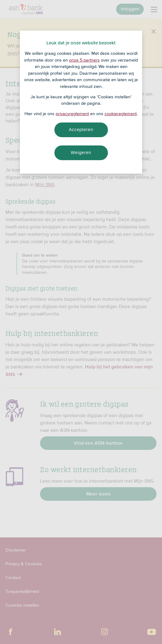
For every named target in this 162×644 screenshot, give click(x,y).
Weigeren (81, 153)
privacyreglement (72, 114)
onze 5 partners (84, 60)
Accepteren (81, 130)
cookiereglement (121, 114)
